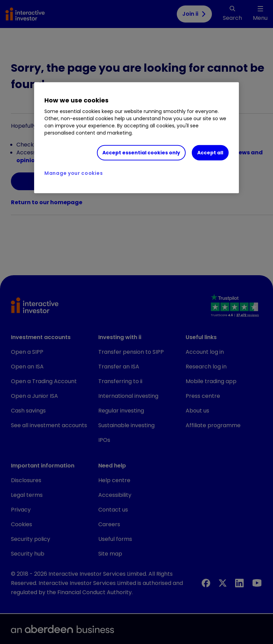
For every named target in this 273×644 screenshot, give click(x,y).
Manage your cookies (74, 173)
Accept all (210, 153)
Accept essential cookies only (141, 153)
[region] (136, 138)
